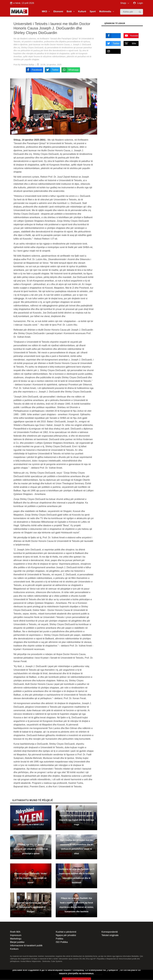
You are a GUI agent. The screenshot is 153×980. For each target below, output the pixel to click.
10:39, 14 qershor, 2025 (51, 66)
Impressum (16, 936)
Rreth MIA (15, 933)
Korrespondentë (110, 933)
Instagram (112, 52)
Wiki (130, 45)
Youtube (131, 37)
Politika (59, 940)
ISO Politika (62, 943)
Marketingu (16, 940)
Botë (71, 12)
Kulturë (82, 12)
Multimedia (106, 12)
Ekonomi (58, 12)
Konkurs (14, 950)
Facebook (112, 37)
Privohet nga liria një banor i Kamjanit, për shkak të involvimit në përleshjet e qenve (31, 850)
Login (140, 3)
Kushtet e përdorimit (66, 933)
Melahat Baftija (28, 66)
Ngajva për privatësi (66, 936)
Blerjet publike (17, 943)
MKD (46, 12)
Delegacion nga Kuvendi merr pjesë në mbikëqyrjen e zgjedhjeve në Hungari (31, 908)
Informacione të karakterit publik (26, 947)
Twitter (113, 45)
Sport (93, 12)
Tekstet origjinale (110, 936)
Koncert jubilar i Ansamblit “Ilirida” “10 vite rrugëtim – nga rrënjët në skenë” (31, 879)
